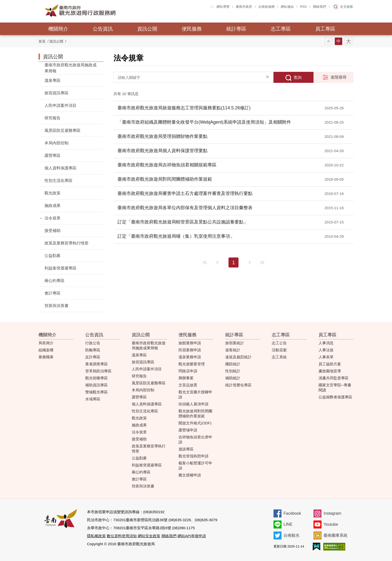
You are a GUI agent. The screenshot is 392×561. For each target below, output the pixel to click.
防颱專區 (93, 350)
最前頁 (205, 262)
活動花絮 (279, 350)
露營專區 (52, 156)
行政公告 (93, 343)
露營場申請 (188, 430)
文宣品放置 (188, 385)
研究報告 (52, 118)
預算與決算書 (56, 306)
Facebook (292, 513)
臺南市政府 (244, 7)
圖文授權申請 (190, 475)
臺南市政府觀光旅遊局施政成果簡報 (70, 68)
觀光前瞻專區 (96, 378)
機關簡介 (58, 29)
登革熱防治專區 (98, 371)
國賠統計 (233, 364)
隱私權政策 (96, 536)
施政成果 (52, 206)
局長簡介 (46, 343)
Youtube (331, 524)
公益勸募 (52, 256)
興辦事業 (186, 378)
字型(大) (348, 41)
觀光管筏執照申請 (193, 456)
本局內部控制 (56, 143)
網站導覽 (223, 7)
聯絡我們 (319, 7)
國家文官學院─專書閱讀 (335, 387)
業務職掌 (46, 357)
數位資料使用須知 (122, 536)
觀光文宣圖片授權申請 (195, 394)
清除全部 (267, 77)
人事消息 (326, 343)
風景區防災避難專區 (62, 130)
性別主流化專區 (58, 181)
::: (212, 7)
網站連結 (287, 7)
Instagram (332, 513)
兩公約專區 (54, 281)
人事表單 (326, 357)
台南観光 (291, 535)
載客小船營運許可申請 (195, 466)
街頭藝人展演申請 (193, 404)
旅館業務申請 (190, 343)
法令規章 (52, 218)
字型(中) (338, 41)
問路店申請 (188, 371)
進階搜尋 (338, 77)
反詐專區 (93, 357)
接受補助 (52, 231)
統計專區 (236, 29)
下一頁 (249, 262)
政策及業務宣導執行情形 (66, 243)
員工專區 (325, 29)
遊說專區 (186, 449)
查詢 (297, 77)
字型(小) (328, 41)
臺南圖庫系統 (335, 535)
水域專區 (93, 399)
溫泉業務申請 (190, 357)
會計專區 (52, 293)
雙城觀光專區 (96, 392)
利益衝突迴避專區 (60, 268)
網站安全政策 (149, 536)
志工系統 (279, 357)
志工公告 (279, 343)
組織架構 (46, 350)
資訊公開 (147, 29)
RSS (303, 7)
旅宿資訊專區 (56, 93)
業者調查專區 (96, 364)
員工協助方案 (330, 364)
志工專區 (281, 29)
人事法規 (326, 350)
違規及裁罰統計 (238, 357)
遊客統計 (233, 350)
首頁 (42, 41)
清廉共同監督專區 (333, 378)
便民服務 (192, 29)
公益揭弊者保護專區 (335, 397)
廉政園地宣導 (330, 371)
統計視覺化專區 (238, 385)
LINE (288, 524)
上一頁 (217, 262)
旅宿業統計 (235, 343)
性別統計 (233, 371)
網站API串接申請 (192, 536)
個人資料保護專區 (60, 168)
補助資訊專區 (96, 385)
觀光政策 (52, 193)
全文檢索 (346, 7)
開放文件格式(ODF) (195, 423)
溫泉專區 (52, 80)
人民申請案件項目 (60, 105)
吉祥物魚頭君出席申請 (195, 440)
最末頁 (262, 262)
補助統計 (233, 378)
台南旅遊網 (266, 7)
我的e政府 (316, 547)
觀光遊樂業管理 (192, 364)
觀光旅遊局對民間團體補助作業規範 (195, 413)
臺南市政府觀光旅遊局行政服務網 (94, 11)
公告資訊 (103, 29)
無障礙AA (334, 547)
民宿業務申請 (190, 350)
